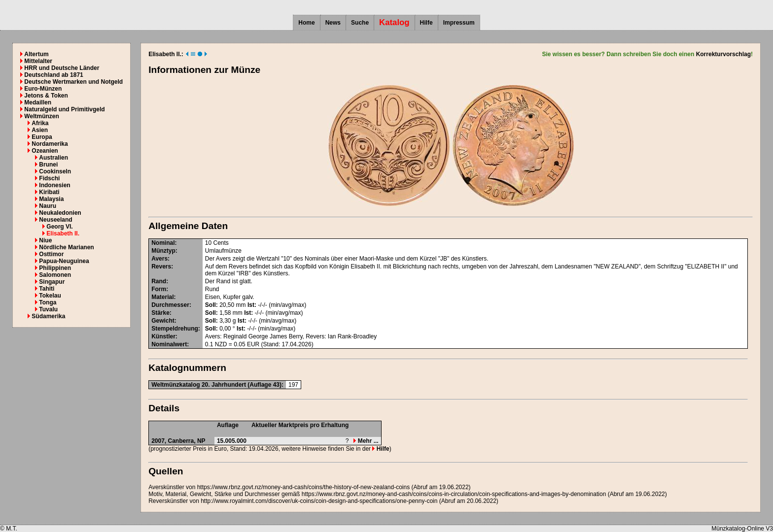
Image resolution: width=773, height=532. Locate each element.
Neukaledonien (60, 213)
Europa (42, 137)
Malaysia (51, 199)
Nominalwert (169, 344)
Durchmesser (170, 305)
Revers (161, 266)
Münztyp (163, 251)
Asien (40, 130)
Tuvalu (48, 309)
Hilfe (426, 23)
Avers (159, 259)
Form (159, 289)
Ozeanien (45, 151)
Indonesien (54, 185)
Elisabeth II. (63, 233)
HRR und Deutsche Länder (62, 68)
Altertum (36, 54)
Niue (45, 240)
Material (162, 297)
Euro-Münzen (43, 89)
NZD (221, 344)
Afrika (40, 123)
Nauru (48, 206)
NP (201, 441)
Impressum (459, 23)
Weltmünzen (41, 116)
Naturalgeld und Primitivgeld (64, 109)
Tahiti (47, 289)
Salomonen (55, 275)
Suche (360, 23)
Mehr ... (366, 441)
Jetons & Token (46, 96)
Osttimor (51, 254)
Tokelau (50, 296)
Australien (53, 158)
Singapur (52, 282)
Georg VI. (59, 227)
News (333, 23)
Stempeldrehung (175, 329)
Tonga (48, 302)
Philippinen (55, 268)
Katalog (394, 22)
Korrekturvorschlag (723, 54)
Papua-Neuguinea (64, 261)
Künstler (163, 336)
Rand (159, 281)
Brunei (48, 165)
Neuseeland (55, 220)
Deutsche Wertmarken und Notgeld (73, 82)
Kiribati (49, 192)
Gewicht (163, 321)
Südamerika (48, 316)
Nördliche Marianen (66, 247)
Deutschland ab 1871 (53, 75)
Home (306, 23)
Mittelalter (38, 61)
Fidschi (49, 178)
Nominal (163, 243)
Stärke (160, 313)
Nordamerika (50, 144)
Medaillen (38, 102)
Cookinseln (55, 171)
